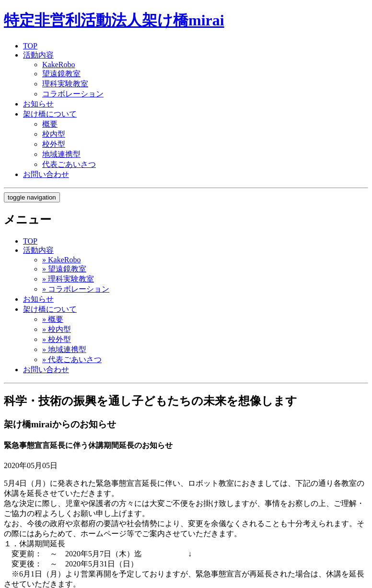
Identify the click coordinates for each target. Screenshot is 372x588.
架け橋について (50, 114)
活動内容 (38, 55)
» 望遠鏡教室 (64, 269)
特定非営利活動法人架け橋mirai (114, 20)
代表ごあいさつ (69, 164)
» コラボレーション (76, 289)
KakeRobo (58, 65)
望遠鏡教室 (61, 74)
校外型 (54, 144)
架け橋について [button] (50, 309)
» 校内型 (57, 329)
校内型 (54, 134)
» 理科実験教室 (68, 279)
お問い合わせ (46, 174)
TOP (30, 46)
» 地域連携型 (64, 349)
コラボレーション (73, 94)
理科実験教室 (65, 84)
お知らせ (38, 104)
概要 (50, 124)
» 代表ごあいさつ (72, 359)
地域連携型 (61, 154)
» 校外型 (57, 339)
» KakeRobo (61, 260)
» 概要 (53, 319)
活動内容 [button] (38, 250)
